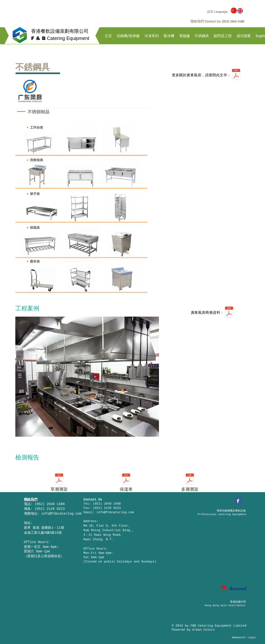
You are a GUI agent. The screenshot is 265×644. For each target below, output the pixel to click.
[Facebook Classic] (238, 501)
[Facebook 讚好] (208, 502)
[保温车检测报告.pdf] (126, 480)
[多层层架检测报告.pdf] (190, 480)
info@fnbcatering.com (61, 514)
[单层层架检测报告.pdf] (59, 480)
